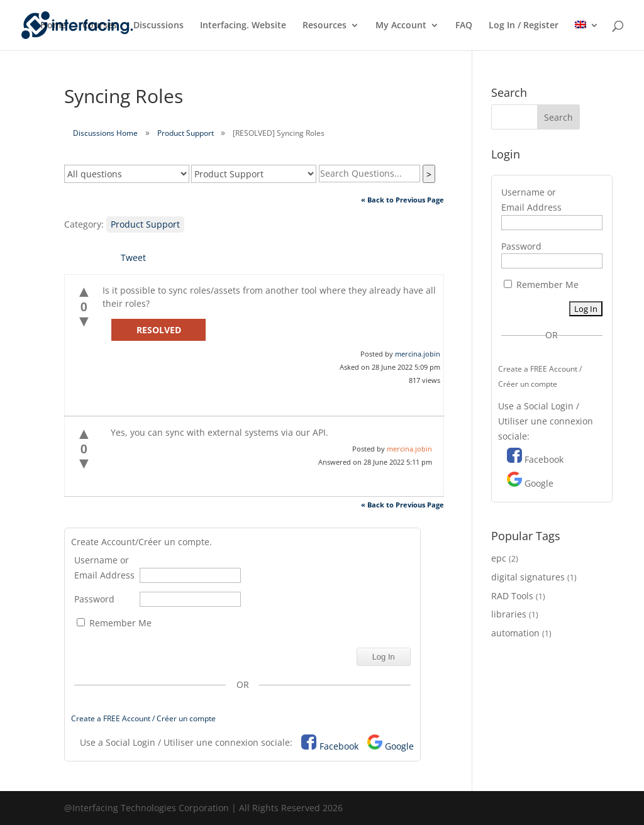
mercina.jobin (418, 354)
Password (94, 599)
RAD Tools (512, 596)
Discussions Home (105, 133)
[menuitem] (587, 36)
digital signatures (528, 577)
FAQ (464, 26)
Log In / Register (524, 26)
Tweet (133, 257)
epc (499, 558)
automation (515, 633)
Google (399, 746)
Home (53, 26)
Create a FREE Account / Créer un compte (143, 718)
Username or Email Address (104, 568)
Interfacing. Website (243, 26)
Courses (100, 26)
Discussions (158, 26)
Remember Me (114, 623)
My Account (401, 26)
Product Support (186, 133)
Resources (325, 26)
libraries (509, 614)
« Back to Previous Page (402, 200)
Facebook (339, 746)
